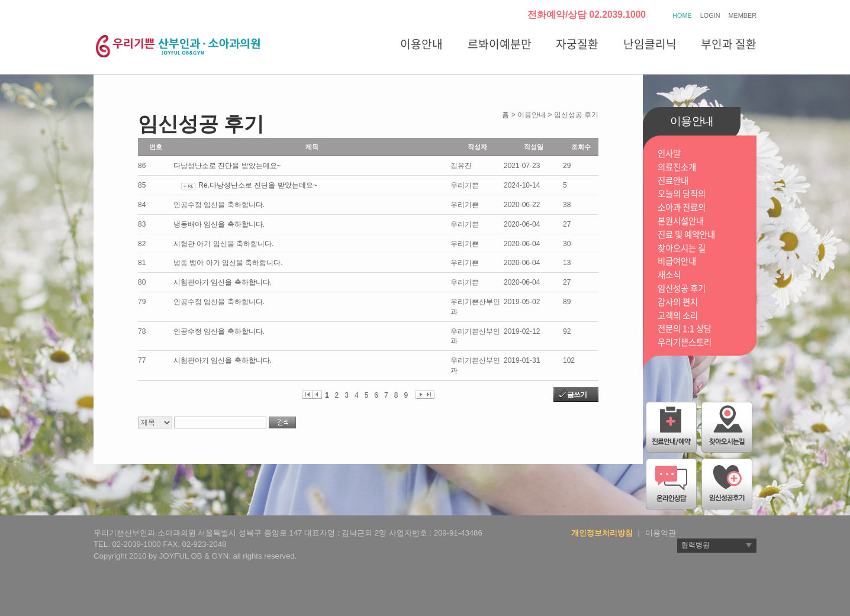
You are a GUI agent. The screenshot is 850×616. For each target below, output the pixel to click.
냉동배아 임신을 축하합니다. (219, 224)
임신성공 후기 (682, 288)
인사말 (669, 154)
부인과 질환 (729, 44)
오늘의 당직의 (682, 194)
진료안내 (673, 181)
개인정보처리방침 (602, 533)
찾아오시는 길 (682, 248)
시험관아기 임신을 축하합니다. (223, 282)
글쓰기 (577, 395)
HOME (682, 15)
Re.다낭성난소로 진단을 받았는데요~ (257, 185)
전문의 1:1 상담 (685, 329)
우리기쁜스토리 (685, 342)
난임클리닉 (650, 44)
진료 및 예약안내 (686, 235)
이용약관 (661, 533)
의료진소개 (677, 167)
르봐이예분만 (500, 44)
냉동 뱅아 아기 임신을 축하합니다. (228, 263)
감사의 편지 (678, 302)
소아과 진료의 (682, 207)
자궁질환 (577, 44)
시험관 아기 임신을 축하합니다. (223, 244)
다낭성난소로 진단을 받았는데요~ (227, 166)
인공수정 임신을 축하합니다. (219, 205)
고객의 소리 (678, 316)
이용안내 (421, 44)
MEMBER (743, 15)
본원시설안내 (681, 221)
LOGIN (710, 15)
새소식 (669, 275)
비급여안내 (677, 261)
